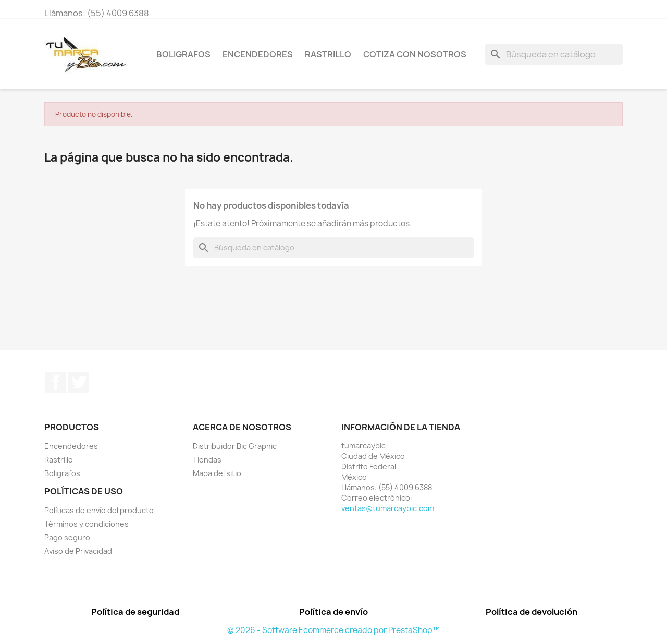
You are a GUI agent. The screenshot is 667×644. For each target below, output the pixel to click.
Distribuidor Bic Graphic (235, 446)
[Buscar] (554, 54)
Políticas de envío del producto (99, 510)
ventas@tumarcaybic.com (388, 508)
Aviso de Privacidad (78, 551)
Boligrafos (183, 54)
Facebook (56, 382)
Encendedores (258, 54)
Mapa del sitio (217, 473)
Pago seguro (67, 537)
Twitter (79, 382)
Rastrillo (328, 54)
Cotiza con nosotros (415, 54)
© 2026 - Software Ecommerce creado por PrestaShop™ (333, 630)
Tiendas (207, 460)
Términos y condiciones (87, 524)
